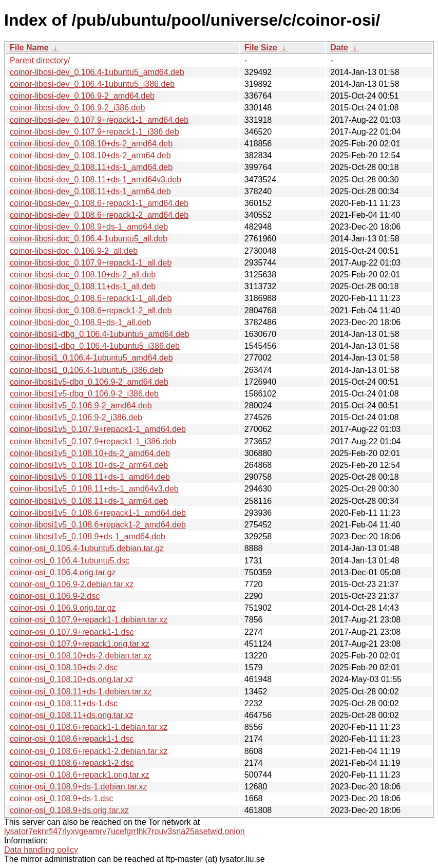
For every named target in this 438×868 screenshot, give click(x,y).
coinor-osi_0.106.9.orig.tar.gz (63, 608)
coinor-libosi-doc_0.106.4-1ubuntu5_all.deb (89, 239)
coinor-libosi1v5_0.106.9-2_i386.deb (76, 417)
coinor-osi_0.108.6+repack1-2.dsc (72, 763)
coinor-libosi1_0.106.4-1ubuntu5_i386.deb (87, 370)
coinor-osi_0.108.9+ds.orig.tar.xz (69, 810)
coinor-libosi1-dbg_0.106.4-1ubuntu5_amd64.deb (100, 334)
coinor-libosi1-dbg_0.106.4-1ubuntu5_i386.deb (95, 346)
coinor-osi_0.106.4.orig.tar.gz (63, 572)
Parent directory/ (40, 60)
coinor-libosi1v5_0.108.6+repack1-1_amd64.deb (98, 513)
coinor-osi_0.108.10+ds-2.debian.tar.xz (81, 656)
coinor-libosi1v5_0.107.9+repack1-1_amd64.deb (98, 429)
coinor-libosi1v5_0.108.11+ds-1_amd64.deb (90, 477)
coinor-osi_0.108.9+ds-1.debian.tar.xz (78, 787)
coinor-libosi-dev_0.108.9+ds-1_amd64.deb (89, 227)
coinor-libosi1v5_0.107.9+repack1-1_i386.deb (93, 441)
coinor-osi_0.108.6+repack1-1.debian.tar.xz (89, 727)
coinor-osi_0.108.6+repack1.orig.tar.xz (80, 775)
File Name (29, 48)
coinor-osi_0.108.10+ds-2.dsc (64, 667)
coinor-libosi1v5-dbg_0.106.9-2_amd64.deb (89, 382)
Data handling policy (41, 850)
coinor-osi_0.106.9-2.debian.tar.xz (72, 584)
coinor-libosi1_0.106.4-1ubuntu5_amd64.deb (91, 358)
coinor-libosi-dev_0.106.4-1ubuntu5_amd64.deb (97, 72)
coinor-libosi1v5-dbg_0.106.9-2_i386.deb (84, 394)
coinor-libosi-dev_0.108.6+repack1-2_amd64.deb (99, 215)
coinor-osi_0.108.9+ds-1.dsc (61, 798)
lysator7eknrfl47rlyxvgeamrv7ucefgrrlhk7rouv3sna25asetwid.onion (125, 831)
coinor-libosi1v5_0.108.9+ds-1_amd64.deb (88, 536)
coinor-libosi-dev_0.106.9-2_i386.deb (77, 108)
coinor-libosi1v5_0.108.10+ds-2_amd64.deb (90, 453)
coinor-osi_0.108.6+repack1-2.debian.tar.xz (89, 751)
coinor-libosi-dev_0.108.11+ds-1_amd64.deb (91, 167)
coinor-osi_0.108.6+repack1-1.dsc (72, 739)
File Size (261, 48)
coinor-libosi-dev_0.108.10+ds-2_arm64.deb (90, 155)
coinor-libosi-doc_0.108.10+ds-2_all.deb (83, 275)
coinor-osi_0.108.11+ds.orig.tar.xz (72, 715)
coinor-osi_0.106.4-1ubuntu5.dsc (70, 561)
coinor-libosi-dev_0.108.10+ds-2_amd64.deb (91, 144)
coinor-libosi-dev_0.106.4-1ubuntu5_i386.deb (92, 84)
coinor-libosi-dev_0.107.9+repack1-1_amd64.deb (99, 120)
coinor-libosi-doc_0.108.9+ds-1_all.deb (80, 322)
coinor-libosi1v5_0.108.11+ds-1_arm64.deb (89, 501)
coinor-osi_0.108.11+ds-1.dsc (64, 703)
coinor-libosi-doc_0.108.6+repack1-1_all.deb (91, 298)
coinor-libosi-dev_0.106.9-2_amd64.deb (82, 96)
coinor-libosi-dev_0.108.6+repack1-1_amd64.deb (99, 203)
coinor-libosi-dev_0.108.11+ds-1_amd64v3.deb (96, 180)
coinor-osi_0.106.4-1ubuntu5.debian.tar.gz (87, 548)
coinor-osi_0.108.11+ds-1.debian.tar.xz (81, 692)
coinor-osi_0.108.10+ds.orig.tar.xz (72, 679)
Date (339, 48)
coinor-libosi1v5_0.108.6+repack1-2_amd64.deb (98, 525)
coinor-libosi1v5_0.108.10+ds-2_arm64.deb (89, 465)
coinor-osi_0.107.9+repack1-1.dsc (72, 632)
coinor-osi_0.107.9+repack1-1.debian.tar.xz (89, 620)
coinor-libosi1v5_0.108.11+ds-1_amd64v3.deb (94, 489)
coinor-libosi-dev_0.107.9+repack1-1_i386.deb (94, 132)
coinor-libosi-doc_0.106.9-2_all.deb (74, 251)
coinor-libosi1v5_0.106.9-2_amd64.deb (81, 405)
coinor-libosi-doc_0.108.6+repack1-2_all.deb (91, 310)
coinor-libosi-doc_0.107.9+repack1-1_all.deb (91, 263)
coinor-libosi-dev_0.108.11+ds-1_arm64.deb (90, 191)
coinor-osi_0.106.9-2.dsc (55, 596)
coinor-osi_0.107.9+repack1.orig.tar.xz (80, 644)
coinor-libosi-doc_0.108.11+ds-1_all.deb (83, 286)
